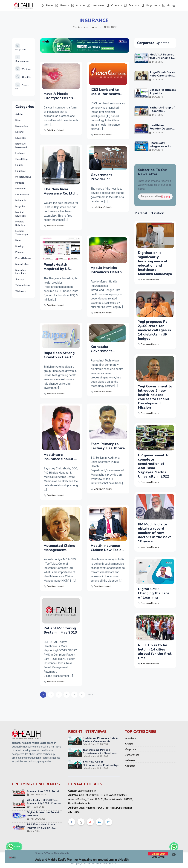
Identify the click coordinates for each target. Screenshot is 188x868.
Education (21, 138)
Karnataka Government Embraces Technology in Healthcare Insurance (103, 349)
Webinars (23, 69)
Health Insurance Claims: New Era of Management (107, 548)
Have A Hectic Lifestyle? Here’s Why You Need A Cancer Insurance (58, 96)
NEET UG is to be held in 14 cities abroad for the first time (155, 651)
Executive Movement (21, 146)
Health (19, 165)
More (168, 5)
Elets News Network (56, 130)
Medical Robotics (20, 223)
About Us (23, 77)
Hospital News (23, 177)
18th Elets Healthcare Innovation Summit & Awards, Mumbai (41, 830)
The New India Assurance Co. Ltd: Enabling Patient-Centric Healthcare (60, 191)
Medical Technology (22, 233)
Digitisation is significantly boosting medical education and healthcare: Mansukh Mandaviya (155, 263)
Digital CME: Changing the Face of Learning (154, 593)
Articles (78, 5)
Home (47, 5)
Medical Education (21, 214)
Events (130, 5)
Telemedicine (23, 285)
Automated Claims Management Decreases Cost (59, 548)
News (61, 5)
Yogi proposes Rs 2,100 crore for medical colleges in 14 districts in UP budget (154, 330)
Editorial (20, 132)
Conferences (132, 755)
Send (165, 197)
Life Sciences (22, 195)
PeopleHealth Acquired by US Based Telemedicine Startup (61, 267)
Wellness (21, 291)
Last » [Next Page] (90, 695)
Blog (18, 120)
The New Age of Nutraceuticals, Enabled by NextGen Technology (100, 765)
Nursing (19, 246)
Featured (20, 153)
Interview (20, 189)
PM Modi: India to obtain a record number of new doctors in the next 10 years (154, 533)
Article (19, 114)
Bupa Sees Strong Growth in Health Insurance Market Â (61, 355)
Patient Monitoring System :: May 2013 (60, 630)
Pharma (19, 252)
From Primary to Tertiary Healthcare (108, 446)
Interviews (96, 5)
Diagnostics (22, 126)
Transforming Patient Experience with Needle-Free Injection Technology (99, 753)
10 (82, 695)
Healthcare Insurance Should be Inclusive (61, 457)
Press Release (23, 258)
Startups (20, 279)
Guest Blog (21, 159)
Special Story (22, 264)
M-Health (21, 201)
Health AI (20, 171)
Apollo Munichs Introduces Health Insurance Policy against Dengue (106, 270)
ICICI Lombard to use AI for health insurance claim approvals (105, 92)
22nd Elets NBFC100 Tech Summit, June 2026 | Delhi (43, 792)
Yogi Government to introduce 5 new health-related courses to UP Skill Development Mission (155, 397)
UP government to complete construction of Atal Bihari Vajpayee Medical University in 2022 (154, 466)
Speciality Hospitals (21, 272)
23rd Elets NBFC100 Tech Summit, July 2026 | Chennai (44, 804)
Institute (20, 183)
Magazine (149, 5)
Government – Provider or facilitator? (103, 177)
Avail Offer (158, 857)
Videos (113, 5)
